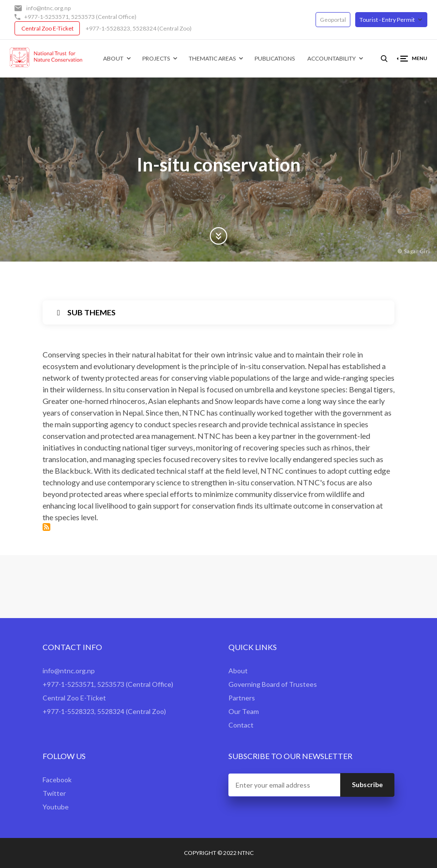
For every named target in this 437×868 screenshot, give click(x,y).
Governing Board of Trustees (273, 684)
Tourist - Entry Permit (387, 20)
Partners (242, 698)
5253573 (83, 17)
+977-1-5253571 (46, 17)
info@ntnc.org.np (48, 8)
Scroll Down (219, 236)
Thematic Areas (212, 58)
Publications (275, 58)
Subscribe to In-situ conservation (46, 527)
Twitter (54, 793)
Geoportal (333, 20)
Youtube (56, 807)
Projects (156, 58)
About (113, 58)
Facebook (57, 780)
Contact (241, 725)
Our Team (244, 711)
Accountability (332, 58)
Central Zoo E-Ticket (47, 28)
